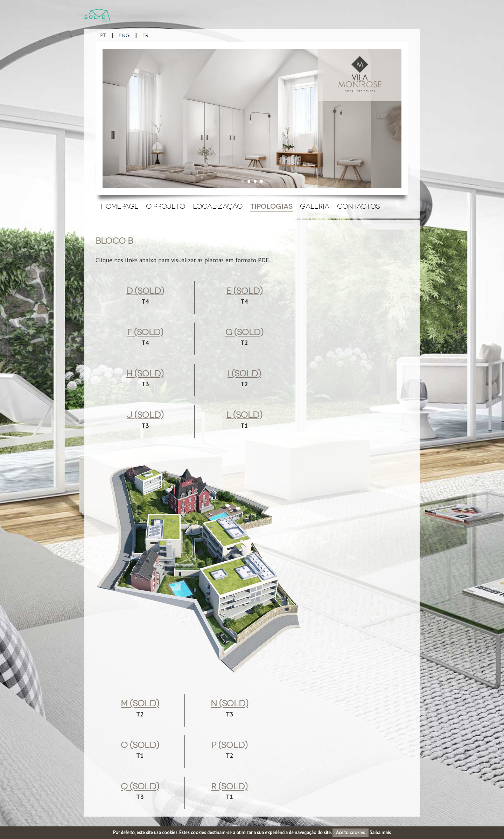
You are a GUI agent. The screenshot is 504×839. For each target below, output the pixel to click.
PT (103, 36)
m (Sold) (140, 703)
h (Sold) (145, 374)
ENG (124, 36)
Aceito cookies (351, 833)
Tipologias (271, 206)
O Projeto (166, 206)
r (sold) (229, 786)
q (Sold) (140, 786)
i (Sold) (244, 374)
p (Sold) (229, 745)
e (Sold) (244, 291)
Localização (218, 206)
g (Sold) (244, 332)
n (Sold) (229, 703)
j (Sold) (145, 415)
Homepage (120, 206)
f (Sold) (145, 332)
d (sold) (145, 291)
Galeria (315, 206)
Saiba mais (380, 833)
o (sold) (140, 745)
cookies (170, 833)
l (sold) (244, 415)
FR (145, 36)
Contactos (359, 206)
